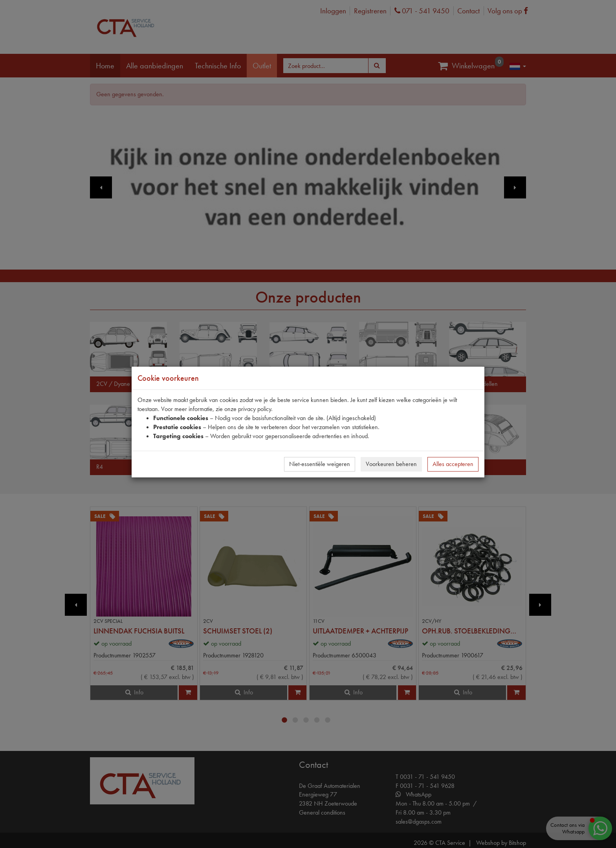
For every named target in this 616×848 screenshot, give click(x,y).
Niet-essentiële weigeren (320, 464)
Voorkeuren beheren (391, 464)
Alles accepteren (453, 464)
